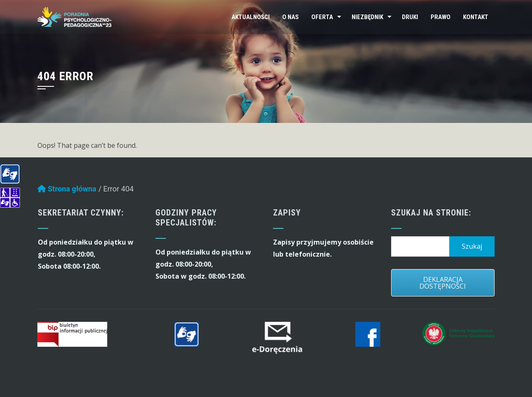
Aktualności (251, 17)
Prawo (441, 17)
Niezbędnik (367, 17)
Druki (410, 17)
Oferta (322, 17)
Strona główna (67, 191)
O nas (291, 17)
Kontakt (476, 17)
